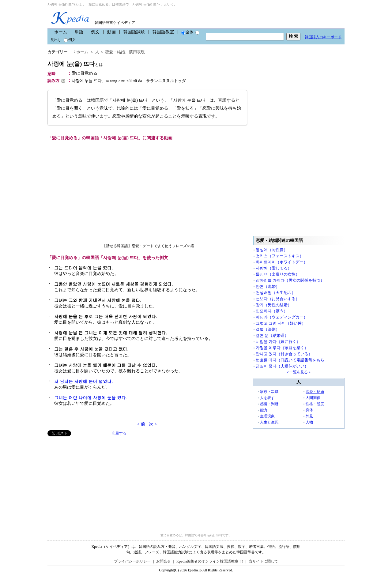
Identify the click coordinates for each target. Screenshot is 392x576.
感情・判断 (269, 404)
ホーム (61, 32)
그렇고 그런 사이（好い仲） (281, 323)
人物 (309, 422)
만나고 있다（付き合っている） (284, 354)
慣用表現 (137, 52)
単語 (79, 32)
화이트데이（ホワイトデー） (282, 262)
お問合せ (164, 561)
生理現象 (267, 416)
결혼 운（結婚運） (272, 335)
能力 (264, 410)
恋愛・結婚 (115, 52)
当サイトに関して (263, 561)
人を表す (267, 398)
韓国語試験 (134, 32)
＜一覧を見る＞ (299, 372)
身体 (309, 410)
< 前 (141, 424)
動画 (111, 32)
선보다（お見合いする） (278, 299)
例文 (95, 32)
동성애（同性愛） (272, 250)
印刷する (119, 433)
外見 (309, 416)
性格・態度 (315, 404)
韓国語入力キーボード (323, 37)
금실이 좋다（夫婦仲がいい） (282, 366)
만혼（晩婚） (268, 286)
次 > (153, 424)
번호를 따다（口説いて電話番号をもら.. (291, 360)
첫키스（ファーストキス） (280, 256)
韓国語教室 (163, 32)
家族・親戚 (269, 392)
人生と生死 (269, 422)
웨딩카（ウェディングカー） (282, 317)
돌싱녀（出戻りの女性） (278, 274)
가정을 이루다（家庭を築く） (282, 348)
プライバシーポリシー (132, 561)
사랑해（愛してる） (274, 268)
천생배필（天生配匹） (276, 293)
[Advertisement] (93, 479)
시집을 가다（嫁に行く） (278, 342)
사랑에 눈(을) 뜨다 (75, 64)
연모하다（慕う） (272, 311)
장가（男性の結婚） (274, 305)
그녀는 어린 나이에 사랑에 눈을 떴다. (91, 397)
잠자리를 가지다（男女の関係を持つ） (290, 280)
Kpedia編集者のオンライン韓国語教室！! (210, 561)
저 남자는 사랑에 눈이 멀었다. (83, 381)
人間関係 (313, 398)
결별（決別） (268, 329)
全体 (187, 32)
